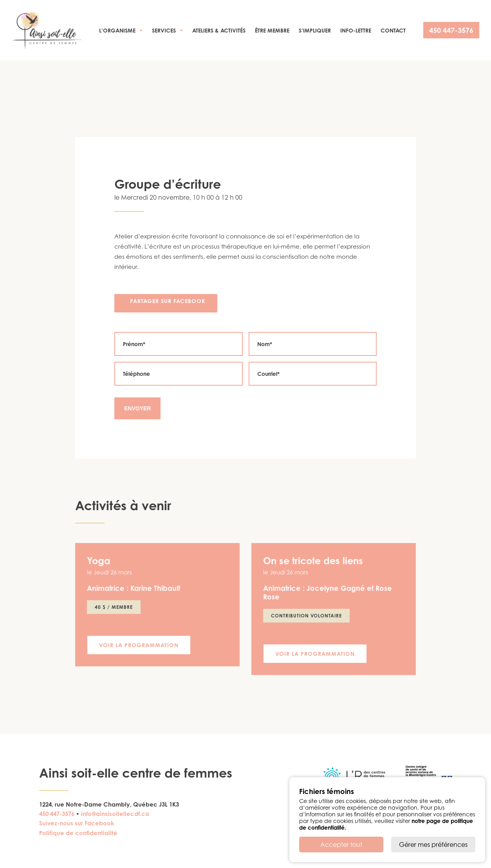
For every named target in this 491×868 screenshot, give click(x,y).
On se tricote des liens (313, 561)
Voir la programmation (139, 645)
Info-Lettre (356, 30)
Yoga (99, 561)
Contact (393, 30)
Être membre (272, 30)
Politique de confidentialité (78, 833)
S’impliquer (315, 30)
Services (164, 30)
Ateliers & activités (219, 30)
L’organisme (117, 30)
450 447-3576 (451, 30)
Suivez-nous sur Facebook (77, 823)
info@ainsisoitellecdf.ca (115, 814)
